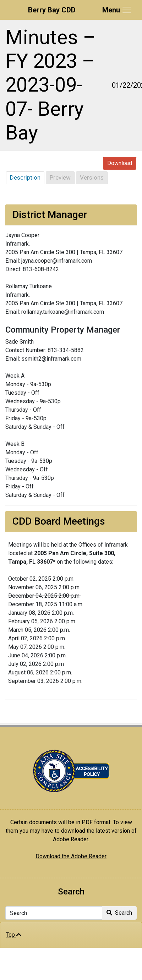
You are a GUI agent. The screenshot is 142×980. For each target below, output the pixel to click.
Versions (92, 177)
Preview (60, 177)
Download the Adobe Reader (71, 856)
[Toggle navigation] (117, 10)
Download (120, 163)
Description (25, 177)
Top (13, 935)
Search (119, 913)
